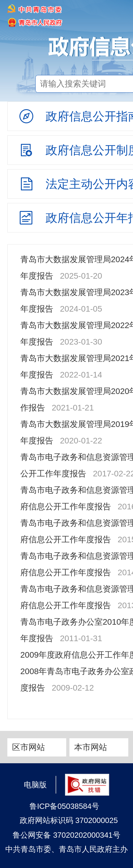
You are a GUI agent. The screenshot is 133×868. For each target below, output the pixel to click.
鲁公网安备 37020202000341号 (66, 835)
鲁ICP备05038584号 (64, 806)
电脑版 (35, 784)
